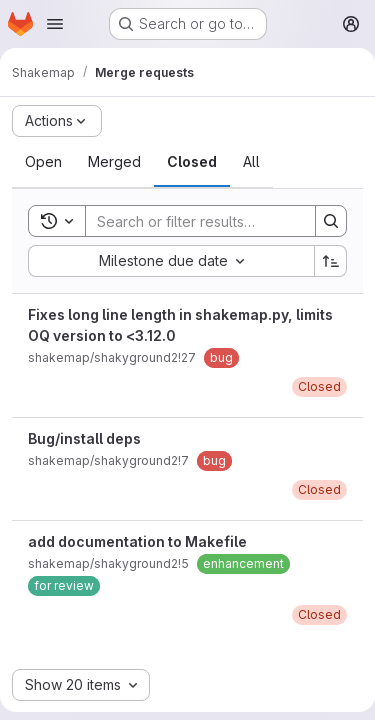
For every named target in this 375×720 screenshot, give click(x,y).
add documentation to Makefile (137, 541)
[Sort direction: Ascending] (331, 261)
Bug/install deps (84, 438)
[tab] (43, 162)
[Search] (217, 221)
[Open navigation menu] (55, 24)
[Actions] (57, 121)
